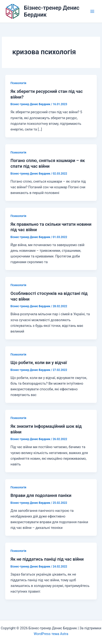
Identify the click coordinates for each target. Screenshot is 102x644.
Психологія (18, 83)
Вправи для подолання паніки (41, 495)
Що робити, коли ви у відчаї (39, 363)
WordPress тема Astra (51, 634)
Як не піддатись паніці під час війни (47, 559)
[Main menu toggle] (92, 11)
